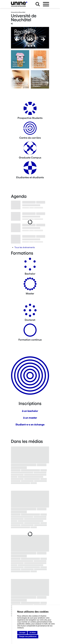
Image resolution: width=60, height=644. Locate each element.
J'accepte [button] (22, 633)
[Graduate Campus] (30, 149)
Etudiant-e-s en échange (30, 424)
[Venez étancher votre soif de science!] (20, 59)
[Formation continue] (30, 331)
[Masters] (30, 285)
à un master (30, 418)
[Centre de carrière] (30, 129)
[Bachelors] (30, 265)
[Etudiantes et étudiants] (30, 169)
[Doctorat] (30, 311)
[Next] (43, 39)
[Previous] (17, 39)
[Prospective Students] (30, 109)
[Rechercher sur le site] (38, 4)
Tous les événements (25, 247)
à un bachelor (30, 411)
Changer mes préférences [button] (28, 636)
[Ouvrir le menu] (46, 4)
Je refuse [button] (32, 633)
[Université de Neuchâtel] (19, 4)
